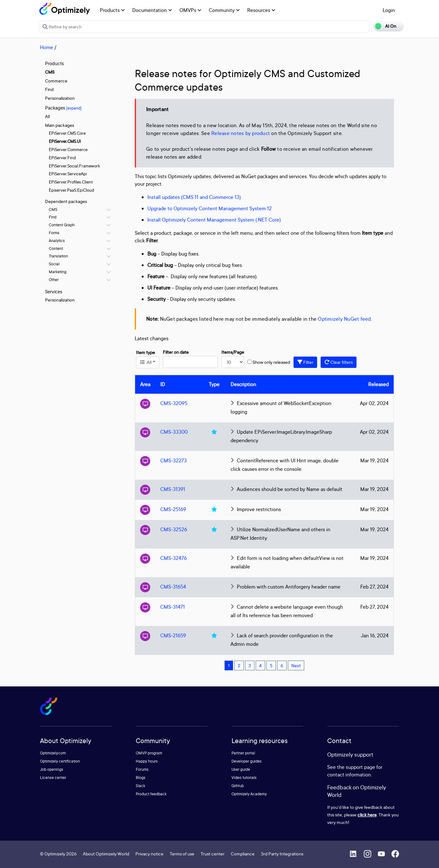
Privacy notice (149, 854)
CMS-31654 (173, 587)
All (47, 116)
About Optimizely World (106, 854)
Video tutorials (244, 778)
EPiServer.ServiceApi (68, 174)
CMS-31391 (173, 489)
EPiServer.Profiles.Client (71, 182)
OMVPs (190, 10)
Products (112, 10)
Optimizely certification (60, 761)
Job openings (52, 769)
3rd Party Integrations (282, 854)
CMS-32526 (174, 529)
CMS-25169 (173, 509)
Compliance (243, 854)
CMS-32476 (174, 558)
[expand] (74, 108)
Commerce (56, 81)
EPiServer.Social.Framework (74, 166)
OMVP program (149, 753)
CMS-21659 (173, 635)
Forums (142, 769)
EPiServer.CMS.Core (67, 133)
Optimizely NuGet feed (344, 319)
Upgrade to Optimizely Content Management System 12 (210, 208)
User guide (241, 769)
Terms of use (182, 854)
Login (389, 10)
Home (47, 47)
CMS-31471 (173, 607)
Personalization (60, 98)
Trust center (213, 854)
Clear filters (339, 362)
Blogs (141, 778)
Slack (140, 786)
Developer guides (247, 761)
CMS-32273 (174, 460)
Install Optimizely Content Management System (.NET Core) (214, 220)
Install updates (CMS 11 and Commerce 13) (194, 197)
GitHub (238, 786)
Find (49, 89)
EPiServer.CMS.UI (65, 141)
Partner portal (243, 753)
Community (224, 10)
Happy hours (147, 761)
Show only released (271, 362)
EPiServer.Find (62, 158)
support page (360, 767)
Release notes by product (241, 133)
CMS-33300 (174, 432)
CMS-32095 (174, 403)
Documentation (152, 10)
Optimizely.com (53, 753)
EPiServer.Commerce (68, 149)
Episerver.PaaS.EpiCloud (71, 190)
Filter (305, 362)
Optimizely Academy (249, 794)
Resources (261, 10)
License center (53, 778)
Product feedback (151, 794)
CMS (50, 72)
